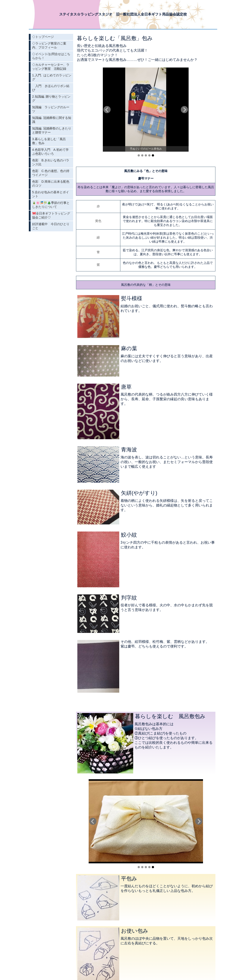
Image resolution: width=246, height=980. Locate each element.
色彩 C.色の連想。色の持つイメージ (51, 173)
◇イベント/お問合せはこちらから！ (51, 56)
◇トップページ (43, 37)
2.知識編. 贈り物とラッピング (51, 99)
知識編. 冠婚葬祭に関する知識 (52, 120)
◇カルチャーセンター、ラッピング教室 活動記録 (51, 67)
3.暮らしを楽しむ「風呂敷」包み (49, 141)
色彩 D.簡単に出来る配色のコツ (51, 184)
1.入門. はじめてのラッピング (52, 77)
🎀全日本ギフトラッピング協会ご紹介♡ (51, 215)
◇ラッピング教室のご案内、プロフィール (49, 45)
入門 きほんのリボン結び (51, 88)
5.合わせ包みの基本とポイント (51, 194)
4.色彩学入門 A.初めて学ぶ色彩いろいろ (50, 152)
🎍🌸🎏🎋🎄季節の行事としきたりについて (51, 205)
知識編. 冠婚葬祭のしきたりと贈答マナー (52, 130)
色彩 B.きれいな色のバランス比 (51, 162)
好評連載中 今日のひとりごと (51, 226)
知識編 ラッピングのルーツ (51, 109)
